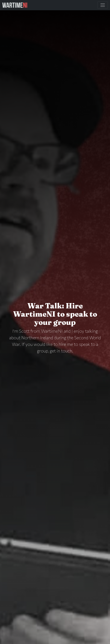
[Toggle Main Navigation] (103, 5)
